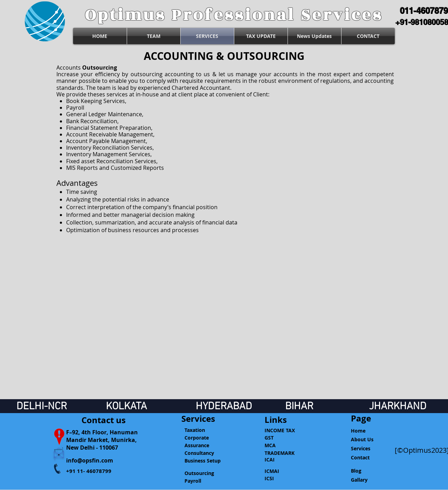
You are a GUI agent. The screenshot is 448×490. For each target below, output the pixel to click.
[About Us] (369, 440)
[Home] (369, 431)
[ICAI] (283, 460)
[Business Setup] (202, 461)
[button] (283, 420)
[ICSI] (283, 479)
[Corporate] (202, 438)
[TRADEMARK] (283, 453)
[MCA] (283, 445)
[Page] (369, 418)
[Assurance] (202, 445)
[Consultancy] (202, 453)
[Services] (198, 419)
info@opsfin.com (90, 460)
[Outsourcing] (202, 473)
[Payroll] (202, 481)
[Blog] (369, 471)
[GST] (283, 438)
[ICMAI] (283, 471)
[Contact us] (104, 420)
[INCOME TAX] (283, 430)
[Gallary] (369, 480)
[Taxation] (202, 430)
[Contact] (369, 458)
